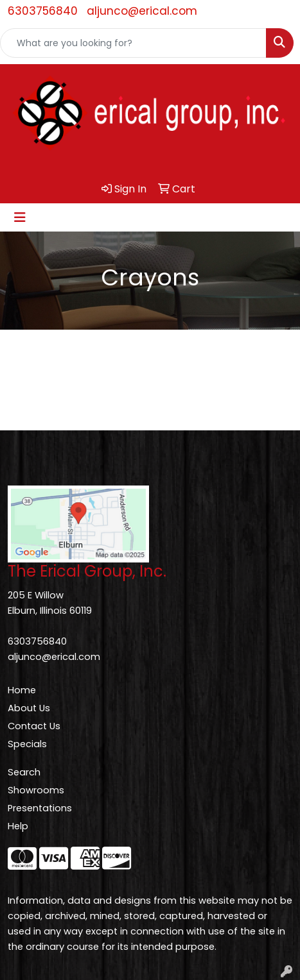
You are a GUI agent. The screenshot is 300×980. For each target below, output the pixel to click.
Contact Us (34, 726)
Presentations (40, 808)
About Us (29, 708)
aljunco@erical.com (142, 11)
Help (18, 826)
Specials (27, 744)
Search (24, 772)
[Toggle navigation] (20, 217)
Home (22, 690)
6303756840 (43, 11)
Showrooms (36, 790)
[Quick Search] (133, 43)
